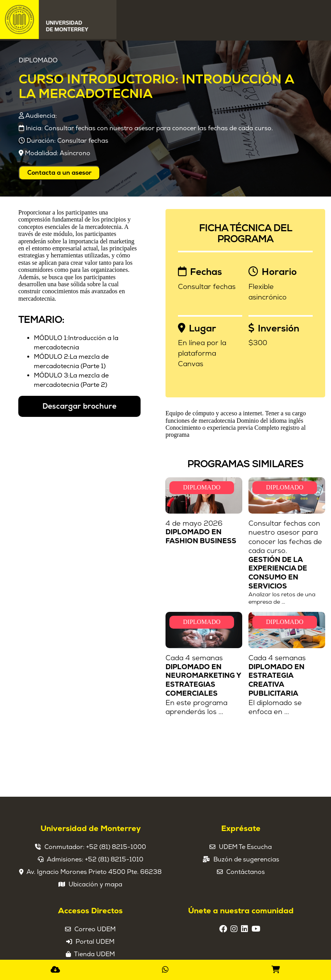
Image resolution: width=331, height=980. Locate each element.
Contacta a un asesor (59, 173)
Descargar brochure (79, 406)
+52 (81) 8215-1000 (116, 847)
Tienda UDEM (94, 954)
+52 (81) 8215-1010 (114, 859)
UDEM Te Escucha (245, 847)
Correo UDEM (95, 929)
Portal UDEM (95, 942)
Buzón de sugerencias (246, 859)
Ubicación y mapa (95, 884)
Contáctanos (246, 872)
